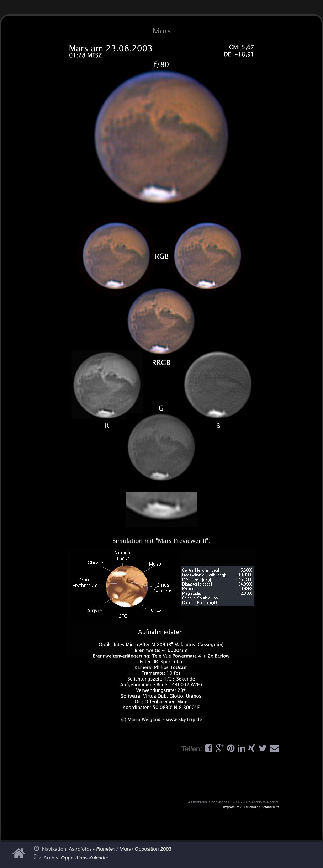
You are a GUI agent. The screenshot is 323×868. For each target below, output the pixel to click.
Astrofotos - (92, 849)
